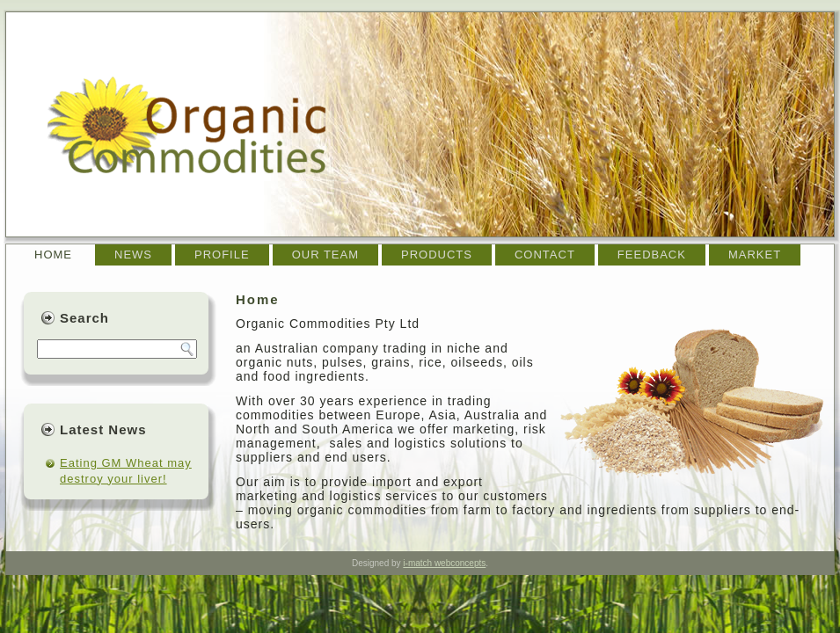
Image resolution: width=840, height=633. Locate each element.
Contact (545, 255)
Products (437, 255)
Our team (325, 255)
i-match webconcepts (444, 563)
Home (53, 255)
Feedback (652, 255)
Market (755, 255)
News (133, 255)
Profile (222, 255)
